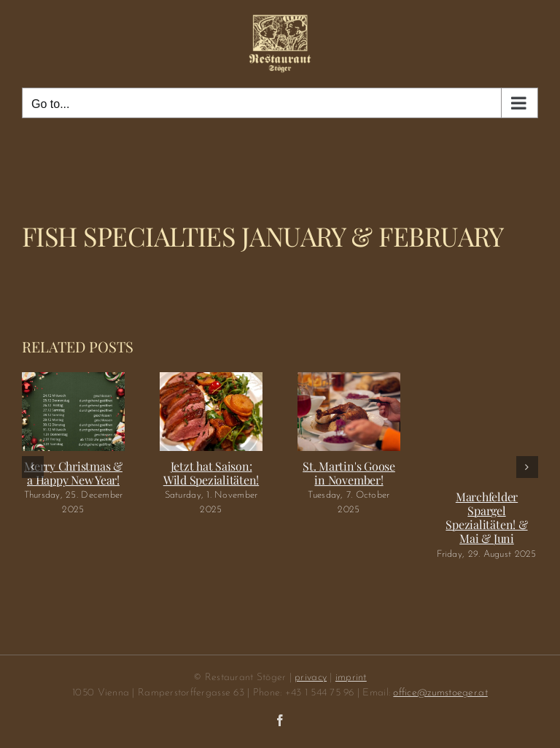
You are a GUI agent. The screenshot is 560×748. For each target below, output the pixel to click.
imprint (351, 678)
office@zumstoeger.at (440, 693)
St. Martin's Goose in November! (349, 473)
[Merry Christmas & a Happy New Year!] (73, 379)
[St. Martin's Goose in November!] (349, 379)
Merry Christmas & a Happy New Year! (73, 473)
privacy (311, 678)
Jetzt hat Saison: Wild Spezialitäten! (211, 473)
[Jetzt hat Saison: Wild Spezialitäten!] (211, 379)
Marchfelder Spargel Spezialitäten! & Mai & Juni (486, 518)
